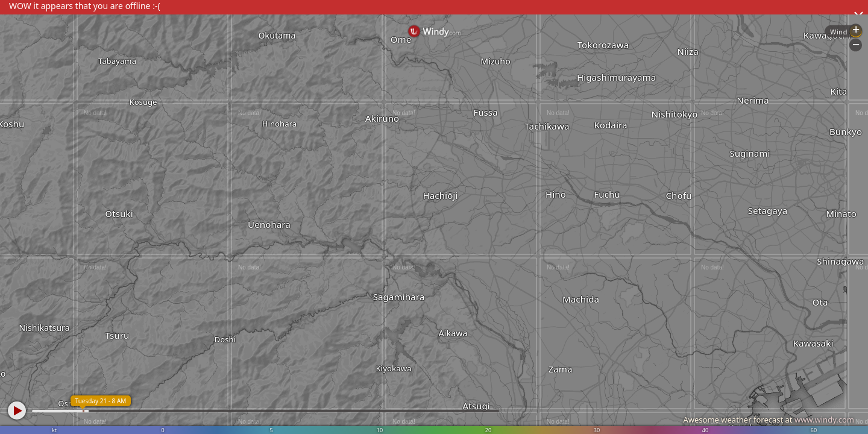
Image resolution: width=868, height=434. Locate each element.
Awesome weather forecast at (769, 420)
